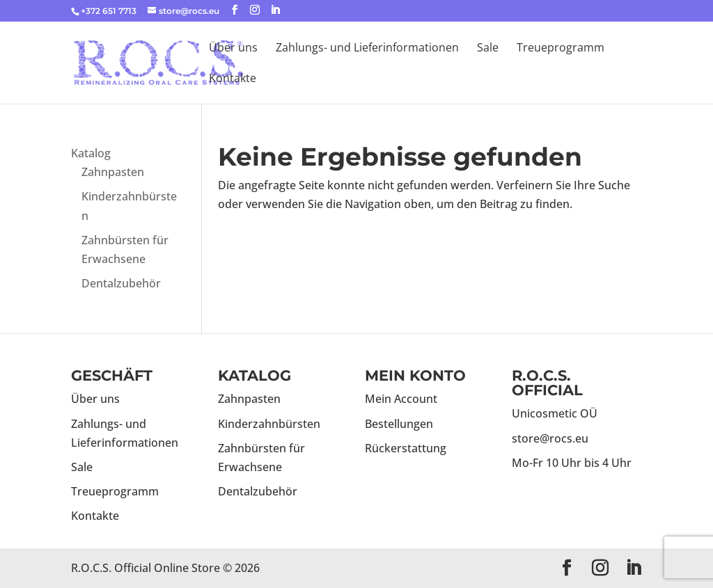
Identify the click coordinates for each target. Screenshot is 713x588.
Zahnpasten (113, 172)
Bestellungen (399, 424)
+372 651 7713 (109, 11)
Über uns (233, 49)
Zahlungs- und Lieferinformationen (367, 49)
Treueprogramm (561, 49)
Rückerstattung (406, 448)
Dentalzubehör (121, 283)
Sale (488, 49)
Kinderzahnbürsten (269, 424)
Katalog (91, 153)
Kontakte (233, 79)
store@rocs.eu (550, 438)
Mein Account (401, 399)
